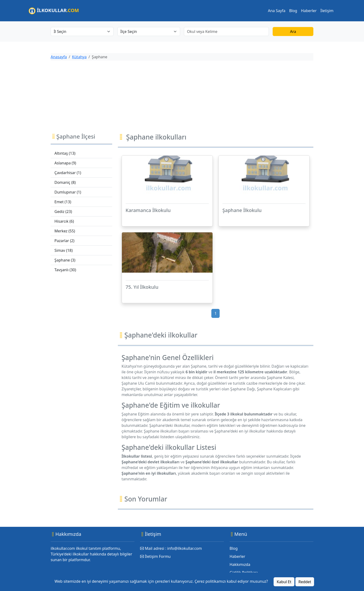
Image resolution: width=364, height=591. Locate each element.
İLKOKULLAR (54, 11)
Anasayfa (59, 57)
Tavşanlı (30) (65, 270)
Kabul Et (284, 582)
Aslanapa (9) (65, 163)
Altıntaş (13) (65, 153)
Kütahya (79, 57)
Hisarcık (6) (64, 221)
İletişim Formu (155, 556)
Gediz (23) (63, 212)
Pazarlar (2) (64, 241)
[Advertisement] (182, 98)
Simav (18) (64, 250)
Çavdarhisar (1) (68, 173)
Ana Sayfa (277, 11)
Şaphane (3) (65, 260)
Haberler (309, 11)
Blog (293, 11)
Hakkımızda (240, 564)
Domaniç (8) (65, 182)
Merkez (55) (65, 231)
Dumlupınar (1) (68, 192)
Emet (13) (63, 202)
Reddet (305, 582)
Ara (293, 32)
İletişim (327, 11)
